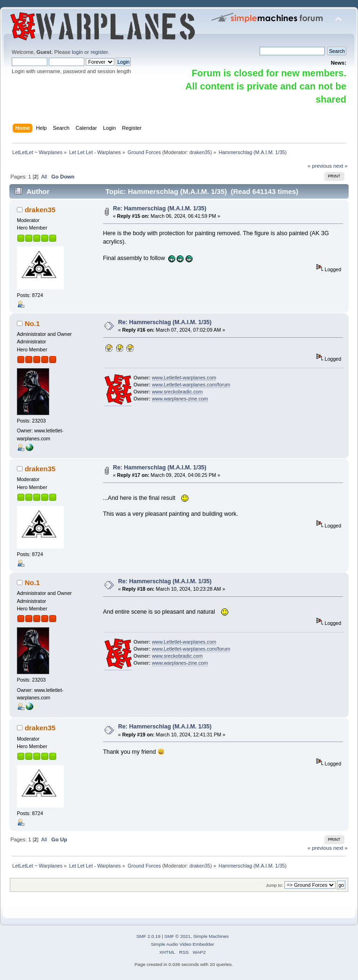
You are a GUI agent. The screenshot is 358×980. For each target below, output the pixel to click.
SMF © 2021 (178, 936)
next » (340, 166)
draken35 (200, 152)
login (77, 52)
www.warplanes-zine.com (180, 399)
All (44, 177)
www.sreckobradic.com (177, 392)
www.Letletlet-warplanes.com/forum (191, 385)
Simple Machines (211, 936)
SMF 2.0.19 (149, 936)
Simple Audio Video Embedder (183, 944)
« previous (320, 166)
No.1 (32, 323)
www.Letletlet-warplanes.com (184, 378)
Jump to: (274, 885)
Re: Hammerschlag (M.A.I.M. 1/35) (160, 208)
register (99, 52)
